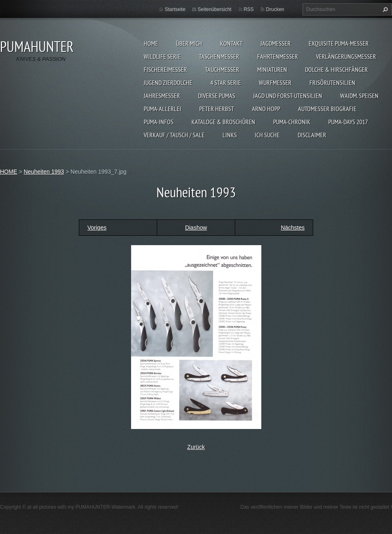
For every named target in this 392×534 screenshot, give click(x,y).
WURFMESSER (275, 83)
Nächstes (293, 228)
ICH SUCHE (267, 135)
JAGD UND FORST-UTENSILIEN (288, 96)
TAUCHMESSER (222, 69)
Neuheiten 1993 (44, 172)
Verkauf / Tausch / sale (174, 135)
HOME (151, 43)
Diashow (196, 228)
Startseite (175, 9)
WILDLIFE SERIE (162, 56)
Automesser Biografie (327, 109)
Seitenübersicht (215, 9)
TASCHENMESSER (219, 56)
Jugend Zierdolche (168, 83)
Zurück (196, 447)
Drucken (275, 9)
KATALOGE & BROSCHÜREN (223, 122)
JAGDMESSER (276, 43)
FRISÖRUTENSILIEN (332, 83)
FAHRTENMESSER (278, 56)
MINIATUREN (272, 69)
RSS (249, 9)
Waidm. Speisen (359, 96)
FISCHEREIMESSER (165, 69)
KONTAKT (231, 43)
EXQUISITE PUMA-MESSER (339, 43)
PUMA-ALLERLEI (163, 109)
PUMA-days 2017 (348, 122)
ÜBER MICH (189, 43)
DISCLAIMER (312, 135)
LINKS (230, 135)
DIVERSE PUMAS (217, 96)
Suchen (384, 9)
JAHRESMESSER (162, 96)
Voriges (97, 228)
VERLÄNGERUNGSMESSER (346, 56)
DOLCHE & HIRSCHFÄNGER (336, 69)
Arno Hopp (266, 109)
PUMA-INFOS (159, 122)
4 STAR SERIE (226, 83)
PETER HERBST (217, 109)
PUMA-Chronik (292, 122)
